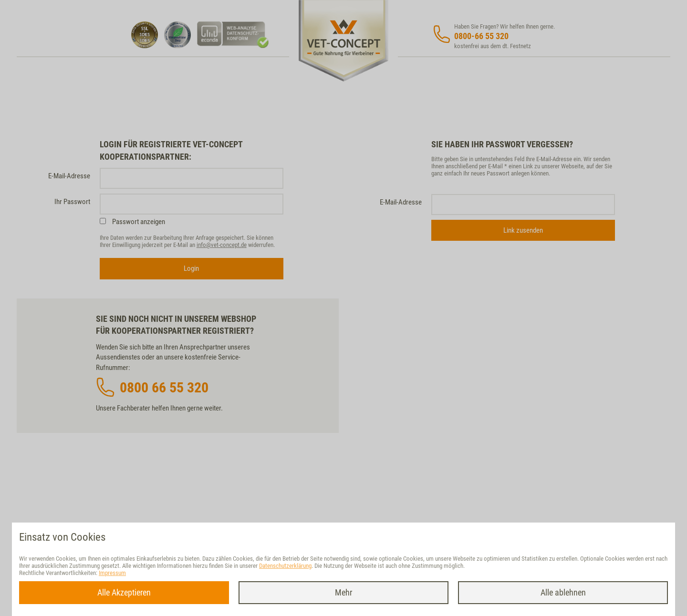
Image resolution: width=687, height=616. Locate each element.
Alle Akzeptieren (124, 592)
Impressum (112, 573)
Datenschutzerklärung (285, 566)
